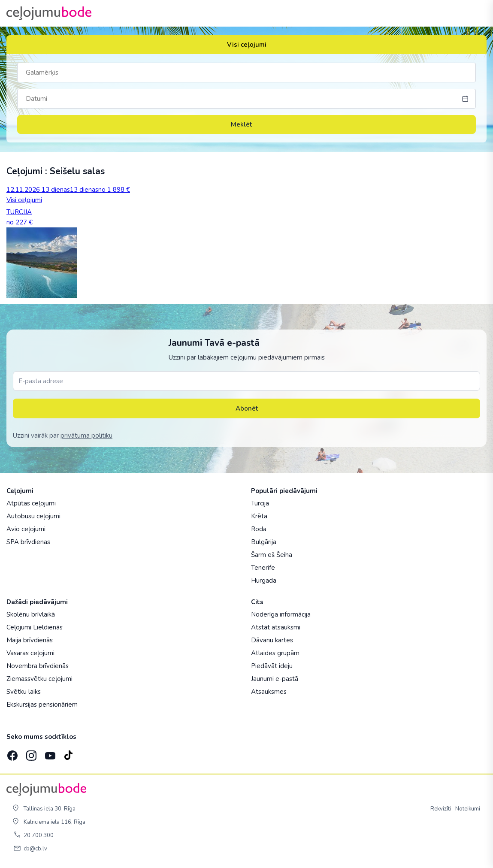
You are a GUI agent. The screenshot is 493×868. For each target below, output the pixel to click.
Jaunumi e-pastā (275, 679)
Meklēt (247, 124)
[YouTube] (49, 753)
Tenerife (263, 568)
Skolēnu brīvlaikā (31, 614)
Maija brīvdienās (30, 640)
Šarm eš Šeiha (272, 555)
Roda (259, 529)
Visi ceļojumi (247, 45)
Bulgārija (264, 542)
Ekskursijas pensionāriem (42, 705)
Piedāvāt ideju (272, 666)
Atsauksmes (269, 692)
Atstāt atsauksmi (276, 627)
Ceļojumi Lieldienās (35, 627)
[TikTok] (68, 753)
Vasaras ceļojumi (30, 653)
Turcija (260, 503)
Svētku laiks (24, 692)
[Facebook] (12, 753)
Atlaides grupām (275, 653)
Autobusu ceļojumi (33, 516)
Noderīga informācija (281, 614)
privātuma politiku (86, 436)
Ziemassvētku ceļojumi (39, 679)
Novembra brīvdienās (38, 666)
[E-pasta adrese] (246, 381)
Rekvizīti (441, 809)
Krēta (259, 516)
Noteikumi (468, 809)
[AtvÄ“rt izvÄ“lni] (477, 13)
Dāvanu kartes (272, 640)
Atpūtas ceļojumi (31, 503)
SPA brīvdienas (28, 542)
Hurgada (264, 581)
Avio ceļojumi (26, 529)
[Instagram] (30, 753)
